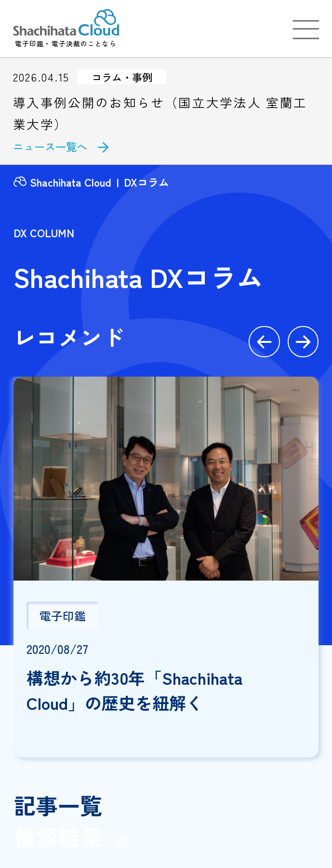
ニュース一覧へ (50, 146)
